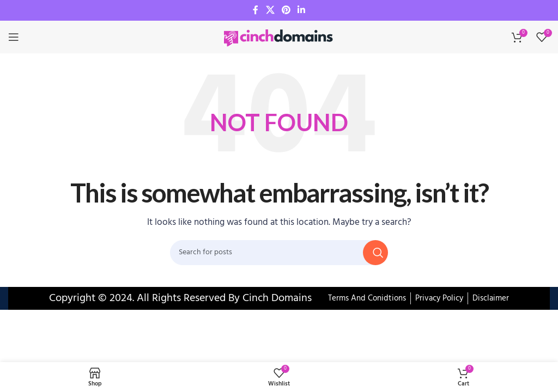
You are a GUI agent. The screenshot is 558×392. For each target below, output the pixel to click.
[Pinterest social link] (286, 10)
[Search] (279, 253)
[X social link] (270, 10)
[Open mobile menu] (14, 37)
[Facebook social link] (256, 10)
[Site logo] (279, 37)
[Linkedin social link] (302, 10)
